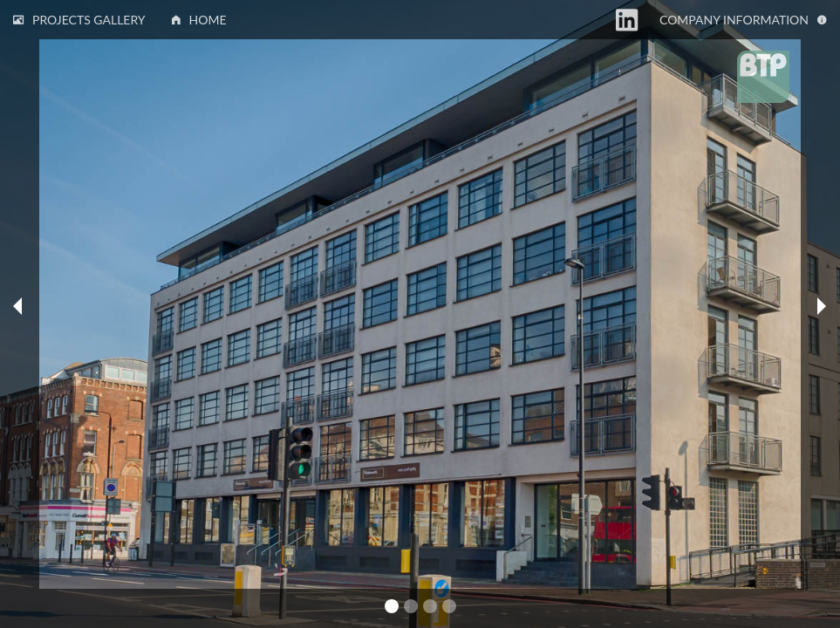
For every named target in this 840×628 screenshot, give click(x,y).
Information (743, 20)
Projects (79, 20)
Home (199, 20)
